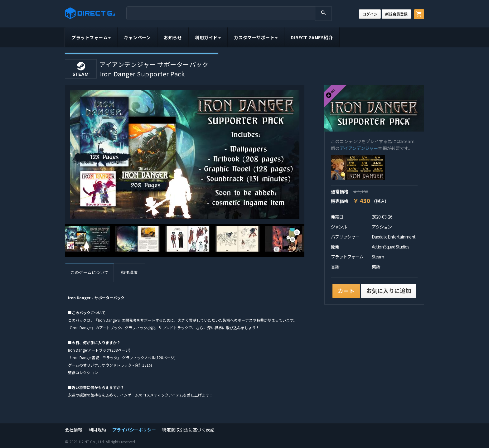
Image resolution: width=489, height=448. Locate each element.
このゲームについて (90, 272)
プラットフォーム (91, 37)
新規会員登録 (396, 14)
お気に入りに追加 (389, 291)
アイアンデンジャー (359, 148)
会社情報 (74, 430)
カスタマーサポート (256, 37)
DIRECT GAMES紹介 (312, 37)
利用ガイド (208, 37)
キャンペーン (137, 37)
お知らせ (173, 37)
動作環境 (129, 272)
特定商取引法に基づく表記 (188, 430)
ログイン (370, 14)
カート (346, 291)
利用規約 (97, 430)
